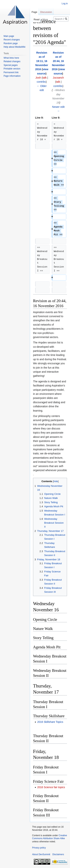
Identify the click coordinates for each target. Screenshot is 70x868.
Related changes (12, 61)
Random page (11, 43)
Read (33, 19)
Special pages (11, 65)
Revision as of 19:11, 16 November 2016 (42, 61)
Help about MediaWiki (14, 47)
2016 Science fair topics (51, 787)
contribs (41, 82)
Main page (9, 36)
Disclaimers (58, 854)
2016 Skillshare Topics (50, 722)
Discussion (46, 12)
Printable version (12, 69)
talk (45, 78)
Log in (65, 4)
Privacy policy (39, 848)
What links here (11, 58)
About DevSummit (41, 854)
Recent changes (12, 40)
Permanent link (11, 72)
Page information (12, 76)
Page (34, 12)
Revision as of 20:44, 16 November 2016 (58, 61)
